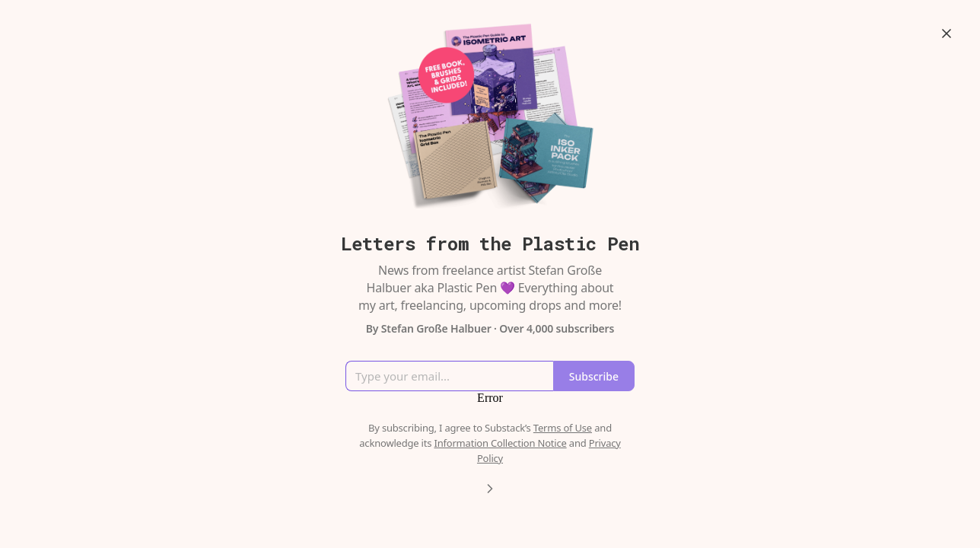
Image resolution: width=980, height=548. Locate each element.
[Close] (947, 33)
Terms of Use (563, 428)
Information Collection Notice (500, 443)
